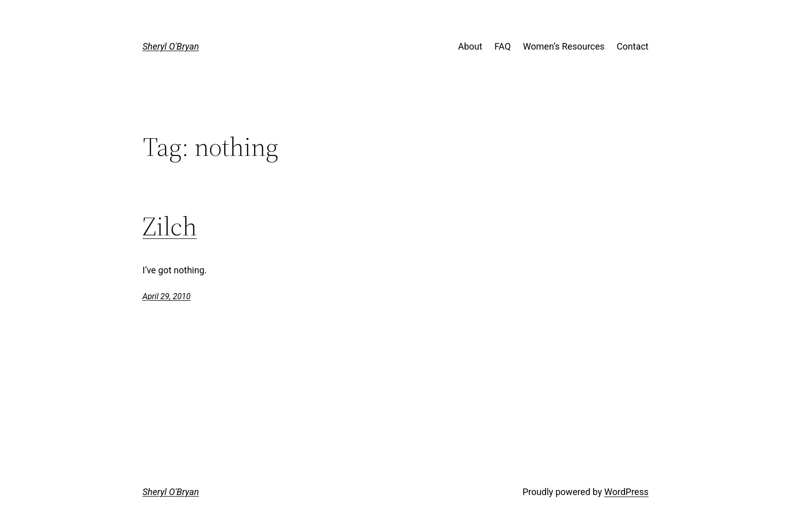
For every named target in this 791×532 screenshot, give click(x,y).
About (470, 46)
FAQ (503, 46)
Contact (633, 46)
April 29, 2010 (167, 296)
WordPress (626, 492)
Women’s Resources (564, 46)
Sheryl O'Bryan (171, 46)
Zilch (170, 226)
